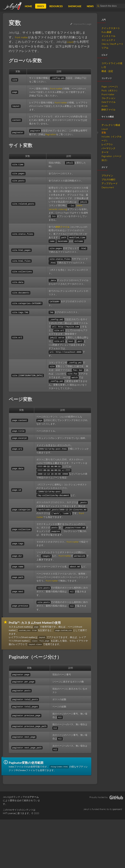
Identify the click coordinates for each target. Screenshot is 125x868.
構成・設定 (107, 71)
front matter (23, 37)
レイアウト (107, 144)
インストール (108, 36)
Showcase (75, 6)
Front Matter (108, 94)
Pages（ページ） (110, 86)
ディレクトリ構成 (111, 125)
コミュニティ (108, 40)
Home (28, 6)
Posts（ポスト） (110, 90)
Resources (56, 6)
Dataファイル (109, 102)
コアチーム (33, 797)
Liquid (71, 42)
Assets (105, 106)
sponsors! (117, 809)
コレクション (108, 98)
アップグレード (110, 183)
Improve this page (81, 24)
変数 (104, 133)
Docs (41, 6)
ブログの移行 (108, 179)
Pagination (51, 134)
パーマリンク (108, 148)
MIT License (9, 813)
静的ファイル (63, 227)
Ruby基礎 (106, 32)
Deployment (108, 187)
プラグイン (107, 175)
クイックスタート (111, 28)
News (90, 6)
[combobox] (110, 6)
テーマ (105, 152)
